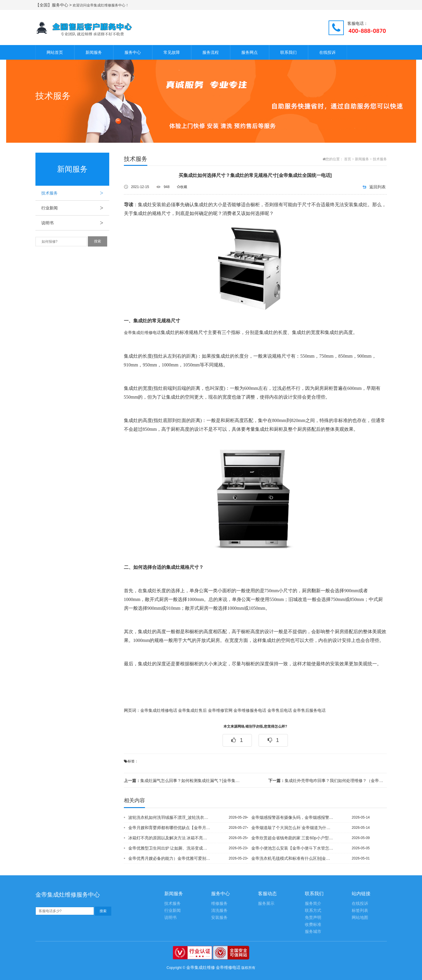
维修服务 (219, 904)
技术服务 (75, 193)
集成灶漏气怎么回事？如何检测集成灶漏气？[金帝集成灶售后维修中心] (183, 781)
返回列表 (377, 187)
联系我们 (288, 52)
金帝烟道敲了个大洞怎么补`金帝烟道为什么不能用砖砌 (293, 828)
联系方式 (313, 911)
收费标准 (313, 925)
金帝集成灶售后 (192, 711)
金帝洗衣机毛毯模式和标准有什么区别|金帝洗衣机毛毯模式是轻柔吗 (293, 858)
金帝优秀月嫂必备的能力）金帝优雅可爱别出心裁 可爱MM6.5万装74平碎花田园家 (170, 858)
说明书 (75, 223)
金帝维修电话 (228, 967)
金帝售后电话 (280, 711)
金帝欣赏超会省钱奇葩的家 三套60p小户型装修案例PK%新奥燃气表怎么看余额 (293, 838)
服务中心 (133, 52)
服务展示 (266, 904)
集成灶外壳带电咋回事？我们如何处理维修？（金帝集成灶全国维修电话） (327, 781)
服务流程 (211, 52)
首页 (348, 159)
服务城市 (313, 932)
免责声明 (313, 918)
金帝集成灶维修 (201, 967)
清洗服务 (219, 911)
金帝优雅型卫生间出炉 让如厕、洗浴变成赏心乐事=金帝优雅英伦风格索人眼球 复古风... (170, 848)
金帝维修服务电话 (250, 711)
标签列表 (360, 911)
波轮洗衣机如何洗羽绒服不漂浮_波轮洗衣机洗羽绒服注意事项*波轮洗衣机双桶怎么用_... (170, 817)
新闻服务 (94, 52)
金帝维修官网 (220, 711)
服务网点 (250, 52)
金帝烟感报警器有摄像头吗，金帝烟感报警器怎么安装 (293, 817)
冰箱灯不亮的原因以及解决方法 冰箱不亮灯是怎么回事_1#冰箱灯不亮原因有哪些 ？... (170, 838)
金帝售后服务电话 (309, 711)
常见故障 (172, 52)
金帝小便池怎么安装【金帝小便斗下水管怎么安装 (293, 848)
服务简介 (313, 904)
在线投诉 (327, 52)
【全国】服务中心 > (54, 5)
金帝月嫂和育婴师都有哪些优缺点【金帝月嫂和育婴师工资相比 (170, 828)
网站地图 (360, 918)
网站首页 (55, 52)
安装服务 (219, 918)
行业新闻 (75, 208)
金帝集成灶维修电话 (142, 333)
